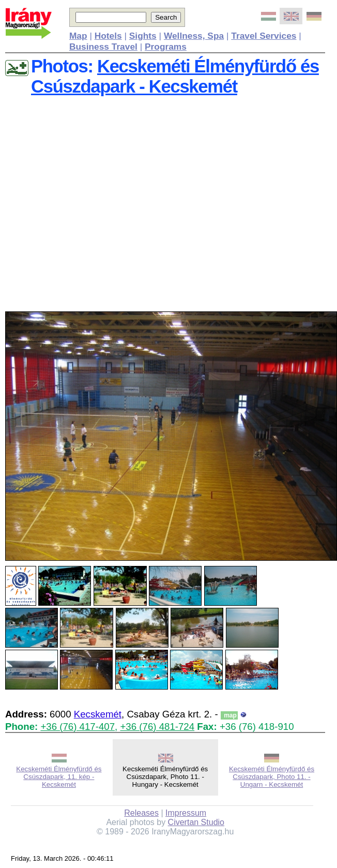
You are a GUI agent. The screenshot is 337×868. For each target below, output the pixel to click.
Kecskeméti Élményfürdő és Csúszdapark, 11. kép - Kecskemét (59, 777)
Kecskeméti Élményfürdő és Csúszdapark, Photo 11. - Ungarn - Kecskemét (272, 777)
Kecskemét (98, 714)
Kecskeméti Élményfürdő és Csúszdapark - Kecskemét (175, 76)
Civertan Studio (196, 822)
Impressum (186, 813)
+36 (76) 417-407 (78, 727)
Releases (141, 813)
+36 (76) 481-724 (157, 727)
